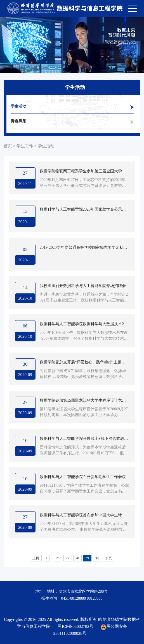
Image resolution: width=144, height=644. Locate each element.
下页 (108, 558)
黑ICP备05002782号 (75, 626)
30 (97, 558)
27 (68, 558)
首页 (8, 146)
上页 (36, 558)
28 (77, 558)
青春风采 (18, 121)
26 (58, 558)
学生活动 (18, 106)
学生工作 (25, 146)
